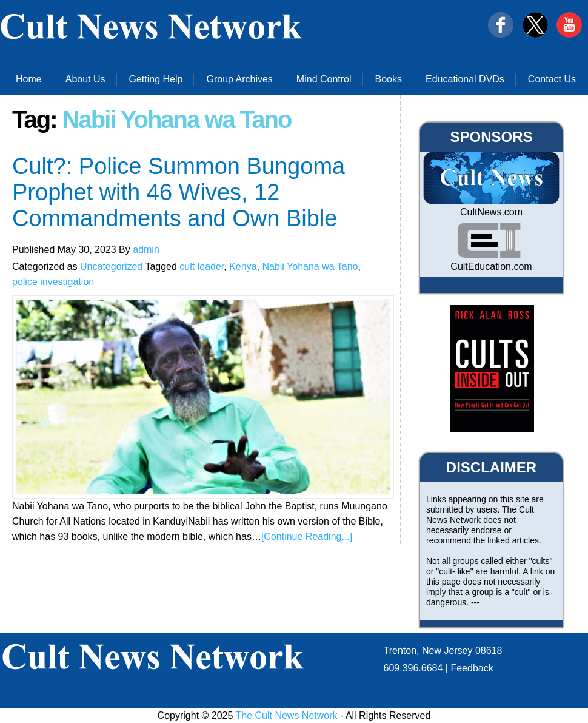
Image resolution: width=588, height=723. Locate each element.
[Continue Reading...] (307, 536)
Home (29, 79)
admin (146, 250)
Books (389, 79)
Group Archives (239, 79)
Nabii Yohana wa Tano (310, 267)
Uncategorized (111, 267)
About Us (85, 79)
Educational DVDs (465, 79)
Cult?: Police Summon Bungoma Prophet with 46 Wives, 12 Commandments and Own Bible (179, 192)
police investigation (53, 282)
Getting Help (156, 79)
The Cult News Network (287, 715)
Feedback (472, 668)
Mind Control (324, 79)
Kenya (243, 267)
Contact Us (552, 79)
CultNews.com (491, 212)
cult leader (202, 267)
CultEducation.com (491, 267)
